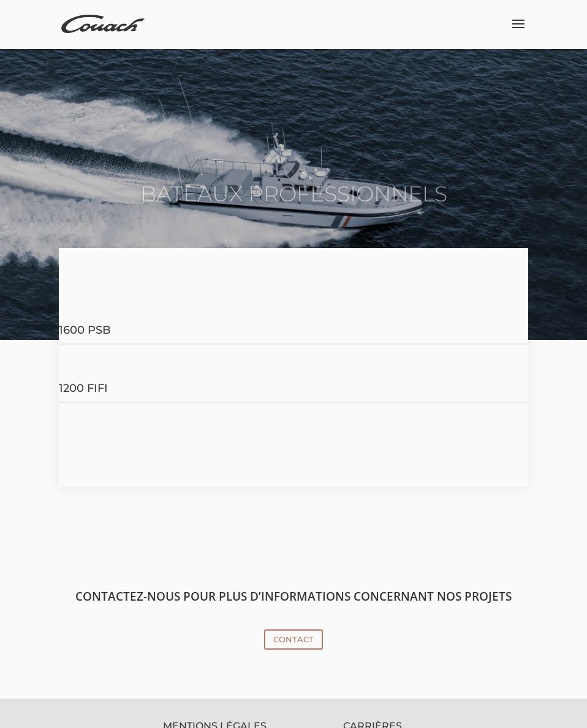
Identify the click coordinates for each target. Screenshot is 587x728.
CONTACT (293, 639)
